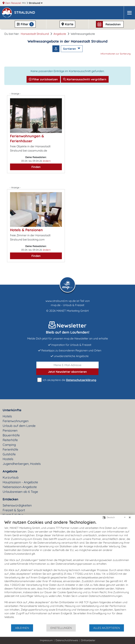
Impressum (46, 640)
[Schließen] (130, 517)
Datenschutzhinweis (67, 640)
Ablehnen (22, 628)
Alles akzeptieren (107, 628)
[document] (67, 572)
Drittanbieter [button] (88, 640)
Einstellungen (61, 628)
